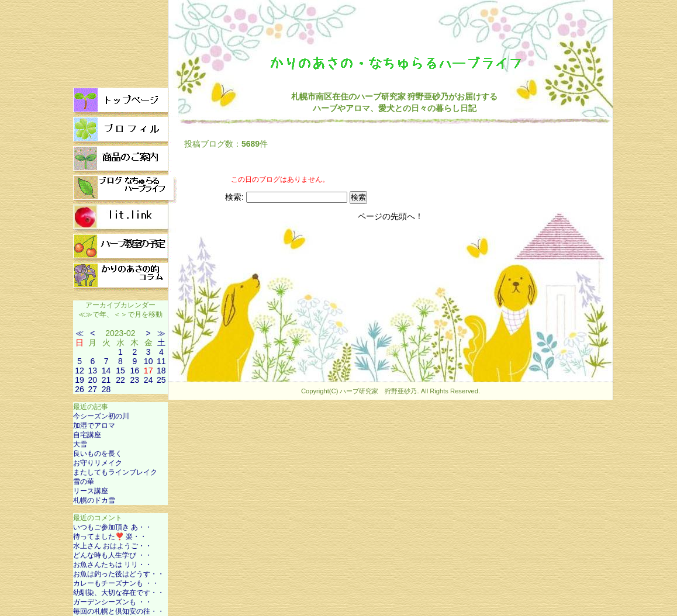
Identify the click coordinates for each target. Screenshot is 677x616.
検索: (234, 197)
